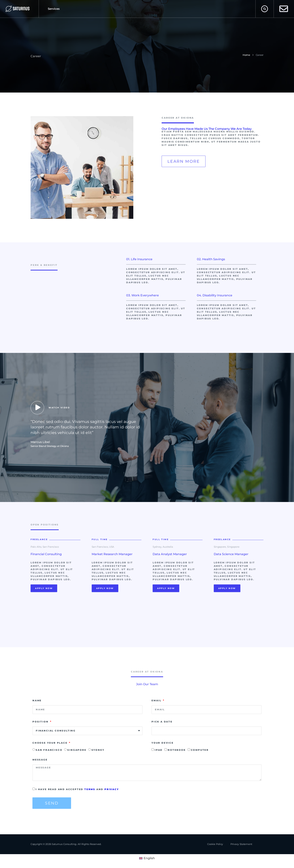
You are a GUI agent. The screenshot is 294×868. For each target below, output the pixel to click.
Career (260, 55)
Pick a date (162, 722)
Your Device (163, 743)
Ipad (159, 750)
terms (90, 789)
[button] (265, 9)
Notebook (177, 750)
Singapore (77, 750)
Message (40, 760)
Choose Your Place (50, 743)
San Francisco (49, 750)
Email (157, 700)
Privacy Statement (241, 844)
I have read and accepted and (77, 789)
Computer (200, 750)
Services (54, 9)
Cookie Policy (215, 844)
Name (37, 700)
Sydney (98, 750)
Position (41, 722)
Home (246, 55)
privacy (112, 789)
